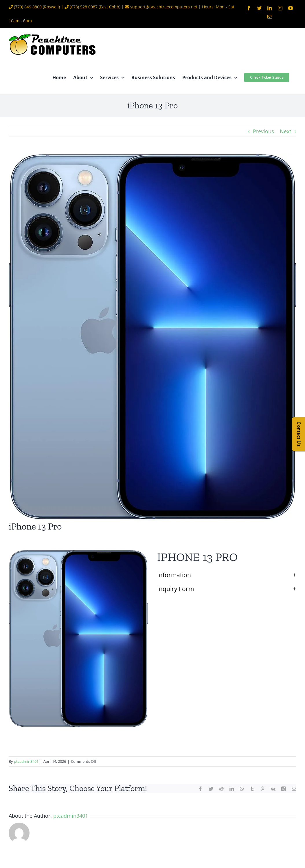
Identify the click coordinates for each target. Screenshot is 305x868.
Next (285, 131)
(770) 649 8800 (28, 7)
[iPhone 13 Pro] (152, 337)
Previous (263, 131)
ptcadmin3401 (26, 761)
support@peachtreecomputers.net (164, 7)
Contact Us (299, 434)
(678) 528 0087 (84, 7)
